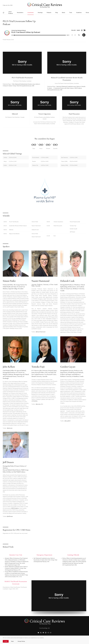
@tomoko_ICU (39, 404)
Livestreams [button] (31, 13)
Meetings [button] (40, 13)
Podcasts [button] (49, 13)
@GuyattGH (68, 421)
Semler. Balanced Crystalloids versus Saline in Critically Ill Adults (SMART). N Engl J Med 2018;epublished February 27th (16, 568)
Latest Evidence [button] (11, 13)
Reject (12, 641)
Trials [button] (71, 13)
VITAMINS (34, 401)
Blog (57, 13)
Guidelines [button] (79, 13)
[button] (3, 13)
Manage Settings (21, 641)
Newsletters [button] (20, 13)
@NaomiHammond (41, 332)
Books (64, 13)
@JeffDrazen (10, 516)
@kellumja (10, 428)
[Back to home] (44, 5)
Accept (6, 641)
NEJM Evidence (15, 508)
